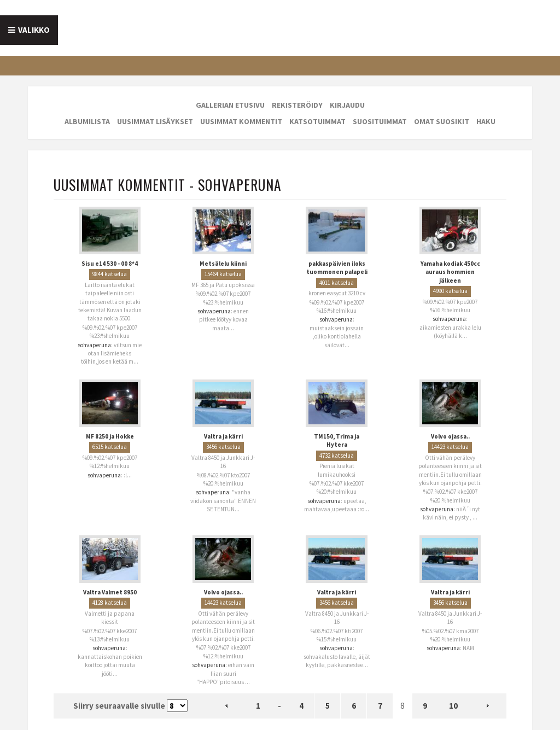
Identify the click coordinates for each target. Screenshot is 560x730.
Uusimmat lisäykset (155, 121)
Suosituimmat (380, 121)
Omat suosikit (442, 121)
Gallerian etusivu (230, 105)
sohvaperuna (94, 345)
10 (453, 706)
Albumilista (87, 121)
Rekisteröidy (297, 105)
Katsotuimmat (317, 121)
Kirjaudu (347, 105)
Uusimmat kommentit (241, 121)
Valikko (34, 30)
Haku (486, 121)
